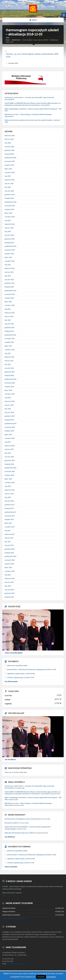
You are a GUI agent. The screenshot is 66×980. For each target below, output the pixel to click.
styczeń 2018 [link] (9, 501)
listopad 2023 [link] (9, 243)
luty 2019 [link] (8, 453)
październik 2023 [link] (10, 246)
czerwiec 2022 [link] (10, 305)
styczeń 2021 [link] (9, 368)
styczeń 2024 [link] (9, 235)
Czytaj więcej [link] (51, 977)
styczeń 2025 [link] (9, 191)
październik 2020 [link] (10, 379)
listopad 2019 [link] (9, 420)
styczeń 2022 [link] (9, 324)
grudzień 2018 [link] (10, 460)
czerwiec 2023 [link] (10, 261)
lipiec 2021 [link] (8, 346)
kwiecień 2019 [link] (10, 446)
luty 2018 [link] (8, 497)
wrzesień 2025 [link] (10, 161)
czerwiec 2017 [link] (10, 527)
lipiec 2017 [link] (8, 523)
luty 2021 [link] (8, 364)
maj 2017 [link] (8, 531)
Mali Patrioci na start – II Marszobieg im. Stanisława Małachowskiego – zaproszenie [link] (29, 115)
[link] (33, 9)
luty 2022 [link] (8, 320)
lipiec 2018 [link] (8, 479)
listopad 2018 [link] (9, 464)
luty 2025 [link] (8, 187)
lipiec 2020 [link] (8, 390)
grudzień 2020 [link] (10, 372)
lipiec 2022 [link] (8, 302)
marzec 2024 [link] (9, 228)
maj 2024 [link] (8, 220)
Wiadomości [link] (16, 40)
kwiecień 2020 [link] (10, 401)
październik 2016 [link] (10, 556)
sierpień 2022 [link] (9, 298)
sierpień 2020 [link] (9, 387)
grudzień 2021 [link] (10, 327)
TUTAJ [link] (4, 895)
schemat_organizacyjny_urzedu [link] (18, 677)
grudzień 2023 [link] (10, 239)
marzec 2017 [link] (9, 538)
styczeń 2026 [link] (9, 147)
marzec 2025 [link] (9, 183)
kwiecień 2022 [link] (10, 313)
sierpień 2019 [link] (9, 431)
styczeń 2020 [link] (9, 412)
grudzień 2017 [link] (10, 505)
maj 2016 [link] (8, 575)
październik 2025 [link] (10, 158)
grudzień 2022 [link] (10, 283)
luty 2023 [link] (8, 276)
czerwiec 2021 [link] (10, 350)
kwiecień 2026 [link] (10, 136)
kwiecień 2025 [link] (10, 180)
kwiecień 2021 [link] (10, 357)
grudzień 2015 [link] (10, 593)
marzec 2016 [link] (9, 582)
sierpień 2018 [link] (9, 475)
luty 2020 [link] (8, 409)
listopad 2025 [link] (9, 154)
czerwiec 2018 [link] (10, 482)
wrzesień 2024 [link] (10, 206)
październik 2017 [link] (10, 512)
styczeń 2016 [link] (9, 590)
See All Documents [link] (11, 681)
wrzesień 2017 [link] (10, 516)
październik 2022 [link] (10, 291)
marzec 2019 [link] (9, 449)
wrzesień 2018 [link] (10, 471)
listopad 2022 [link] (9, 287)
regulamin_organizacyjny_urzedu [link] (18, 673)
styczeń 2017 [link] (9, 545)
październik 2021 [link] (10, 335)
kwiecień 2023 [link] (10, 268)
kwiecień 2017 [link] (10, 534)
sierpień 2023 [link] (9, 254)
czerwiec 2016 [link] (10, 571)
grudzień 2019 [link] (10, 416)
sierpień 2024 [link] (9, 209)
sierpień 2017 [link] (9, 519)
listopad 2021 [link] (9, 331)
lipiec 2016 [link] (8, 567)
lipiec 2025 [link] (8, 169)
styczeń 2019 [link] (9, 457)
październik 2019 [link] (10, 423)
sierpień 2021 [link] (9, 342)
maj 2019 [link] (8, 442)
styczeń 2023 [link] (9, 279)
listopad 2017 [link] (9, 508)
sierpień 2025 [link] (9, 165)
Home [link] (8, 40)
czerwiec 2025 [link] (10, 172)
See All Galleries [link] (10, 759)
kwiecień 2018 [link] (10, 490)
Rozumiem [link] (41, 977)
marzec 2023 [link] (9, 272)
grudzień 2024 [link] (10, 194)
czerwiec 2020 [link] (10, 394)
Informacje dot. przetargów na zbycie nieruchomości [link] (23, 819)
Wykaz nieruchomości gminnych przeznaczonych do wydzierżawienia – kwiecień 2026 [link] (32, 121)
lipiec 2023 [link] (8, 257)
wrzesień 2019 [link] (10, 427)
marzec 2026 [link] (9, 139)
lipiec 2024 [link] (8, 213)
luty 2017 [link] (8, 542)
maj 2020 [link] (8, 398)
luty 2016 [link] (8, 586)
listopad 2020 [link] (9, 375)
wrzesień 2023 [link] (10, 250)
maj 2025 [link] (8, 176)
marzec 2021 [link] (9, 361)
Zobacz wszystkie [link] (11, 867)
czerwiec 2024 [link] (10, 217)
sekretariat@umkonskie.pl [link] (16, 964)
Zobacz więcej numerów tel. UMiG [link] (14, 919)
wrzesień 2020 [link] (10, 383)
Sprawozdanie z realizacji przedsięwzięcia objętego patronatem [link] (29, 669)
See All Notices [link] (10, 837)
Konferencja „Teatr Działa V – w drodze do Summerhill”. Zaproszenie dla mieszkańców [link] (29, 98)
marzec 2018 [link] (9, 494)
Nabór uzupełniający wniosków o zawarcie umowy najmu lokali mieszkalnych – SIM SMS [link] (33, 110)
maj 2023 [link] (8, 265)
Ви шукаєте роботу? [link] (12, 823)
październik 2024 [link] (10, 202)
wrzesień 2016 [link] (10, 560)
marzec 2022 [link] (9, 316)
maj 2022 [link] (8, 309)
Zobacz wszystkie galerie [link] (14, 653)
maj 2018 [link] (8, 486)
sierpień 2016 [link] (9, 564)
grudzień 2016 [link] (10, 549)
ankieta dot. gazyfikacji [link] (15, 665)
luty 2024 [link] (8, 231)
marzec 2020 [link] (9, 405)
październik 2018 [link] (10, 468)
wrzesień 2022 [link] (10, 294)
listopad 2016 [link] (9, 553)
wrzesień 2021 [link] (10, 338)
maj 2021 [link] (8, 353)
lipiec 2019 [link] (8, 434)
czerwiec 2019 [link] (10, 438)
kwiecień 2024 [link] (10, 224)
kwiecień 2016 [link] (10, 578)
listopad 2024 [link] (9, 198)
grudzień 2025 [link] (10, 150)
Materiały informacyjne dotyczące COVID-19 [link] (20, 833)
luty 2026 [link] (8, 143)
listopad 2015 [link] (9, 597)
